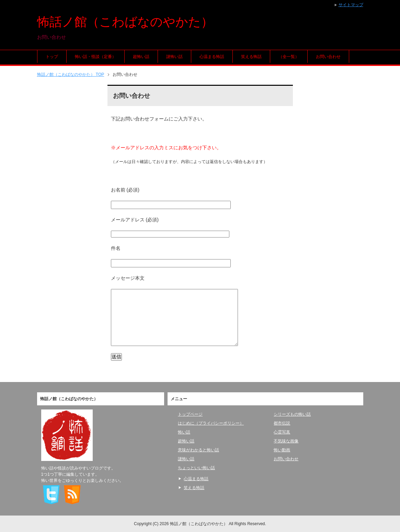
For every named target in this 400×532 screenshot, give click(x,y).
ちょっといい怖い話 (196, 468)
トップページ (190, 414)
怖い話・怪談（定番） (95, 57)
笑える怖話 (251, 57)
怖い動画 (282, 450)
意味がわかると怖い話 (198, 450)
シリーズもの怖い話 (292, 414)
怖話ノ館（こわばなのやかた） (125, 22)
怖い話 (184, 432)
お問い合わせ (328, 57)
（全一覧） (289, 57)
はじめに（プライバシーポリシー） (211, 423)
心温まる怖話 (212, 57)
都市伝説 (282, 423)
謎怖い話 (174, 57)
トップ (52, 57)
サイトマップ (351, 5)
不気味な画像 (286, 441)
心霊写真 (282, 432)
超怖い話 (141, 57)
